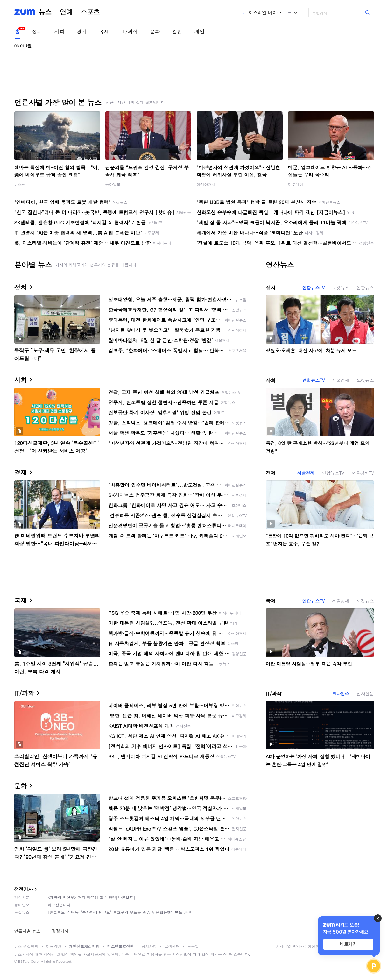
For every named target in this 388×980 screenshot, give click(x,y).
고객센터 (172, 946)
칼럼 (177, 31)
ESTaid (24, 961)
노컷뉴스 (341, 288)
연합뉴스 (365, 288)
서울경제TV (363, 473)
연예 (66, 12)
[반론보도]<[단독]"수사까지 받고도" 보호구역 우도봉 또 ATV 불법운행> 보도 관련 (120, 912)
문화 (155, 31)
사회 (60, 31)
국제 (104, 31)
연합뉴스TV (314, 288)
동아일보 (113, 184)
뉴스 (45, 12)
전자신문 (365, 693)
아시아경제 (206, 184)
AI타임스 (341, 693)
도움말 (193, 946)
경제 (82, 31)
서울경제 (341, 380)
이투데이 (296, 184)
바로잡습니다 (59, 905)
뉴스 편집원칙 (26, 946)
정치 (37, 31)
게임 (200, 31)
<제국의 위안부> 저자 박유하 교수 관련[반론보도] (92, 897)
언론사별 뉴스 (27, 931)
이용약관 (54, 946)
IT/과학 (130, 31)
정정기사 (24, 889)
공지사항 (149, 946)
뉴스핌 (20, 184)
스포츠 (90, 12)
